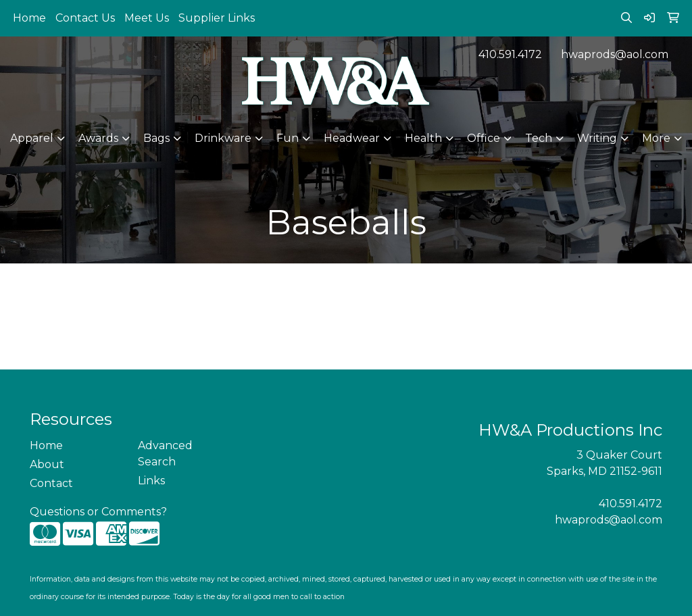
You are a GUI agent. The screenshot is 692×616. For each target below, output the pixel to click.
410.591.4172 (510, 54)
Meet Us (147, 18)
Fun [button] (288, 138)
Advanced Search (165, 454)
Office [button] (484, 138)
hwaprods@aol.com (615, 54)
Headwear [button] (352, 138)
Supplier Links (217, 18)
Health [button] (423, 138)
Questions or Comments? (98, 512)
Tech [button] (539, 138)
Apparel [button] (32, 138)
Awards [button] (98, 138)
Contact (51, 483)
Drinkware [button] (223, 138)
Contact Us (85, 18)
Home (29, 18)
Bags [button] (156, 138)
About (47, 464)
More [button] (656, 138)
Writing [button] (597, 138)
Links (151, 481)
